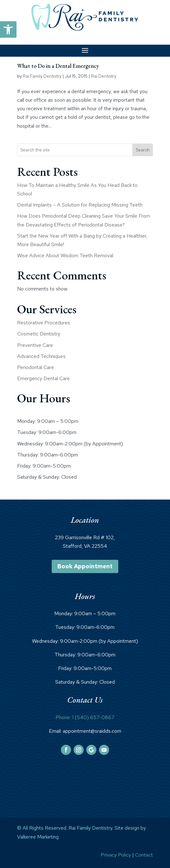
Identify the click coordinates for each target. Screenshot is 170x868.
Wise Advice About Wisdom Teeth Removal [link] (65, 255)
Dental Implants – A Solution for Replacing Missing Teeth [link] (80, 205)
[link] (8, 29)
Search (143, 150)
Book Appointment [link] (85, 566)
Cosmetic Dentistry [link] (39, 334)
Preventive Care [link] (35, 345)
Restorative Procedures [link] (44, 323)
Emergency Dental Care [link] (43, 378)
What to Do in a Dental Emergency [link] (58, 66)
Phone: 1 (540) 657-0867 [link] (85, 717)
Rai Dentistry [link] (104, 76)
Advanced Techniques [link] (41, 356)
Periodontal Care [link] (36, 367)
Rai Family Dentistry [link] (42, 76)
